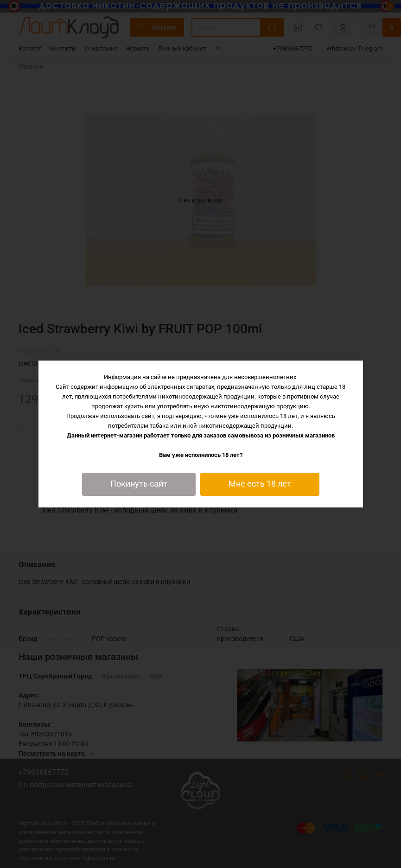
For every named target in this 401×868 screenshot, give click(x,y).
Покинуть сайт (139, 484)
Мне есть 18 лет (260, 484)
